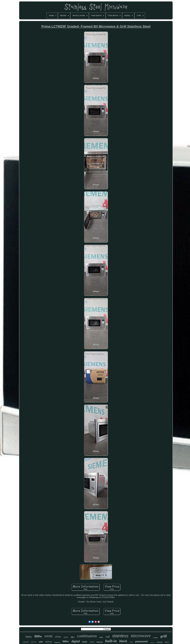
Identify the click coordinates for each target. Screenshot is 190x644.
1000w (28, 637)
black (123, 641)
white (101, 637)
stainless (120, 636)
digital (76, 641)
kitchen (100, 642)
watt (131, 642)
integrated (57, 642)
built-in (111, 641)
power (153, 642)
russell (26, 642)
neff (108, 637)
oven (49, 636)
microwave (141, 636)
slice (73, 637)
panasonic (142, 641)
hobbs (66, 637)
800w (38, 636)
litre (34, 642)
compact (156, 638)
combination (87, 636)
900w (66, 641)
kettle (85, 642)
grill (164, 636)
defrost (49, 642)
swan (92, 642)
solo (41, 642)
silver (58, 637)
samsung (160, 642)
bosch (167, 642)
